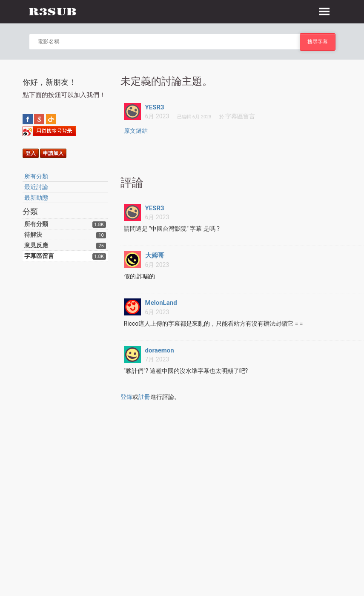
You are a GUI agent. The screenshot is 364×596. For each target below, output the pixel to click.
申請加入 (53, 153)
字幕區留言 (39, 256)
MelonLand (161, 303)
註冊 (144, 397)
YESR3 (155, 107)
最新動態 (36, 198)
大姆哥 (155, 255)
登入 (31, 153)
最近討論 (36, 187)
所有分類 (36, 176)
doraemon (160, 350)
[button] (324, 10)
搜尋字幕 (318, 42)
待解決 (33, 235)
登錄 (126, 397)
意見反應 (36, 245)
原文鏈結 (136, 131)
